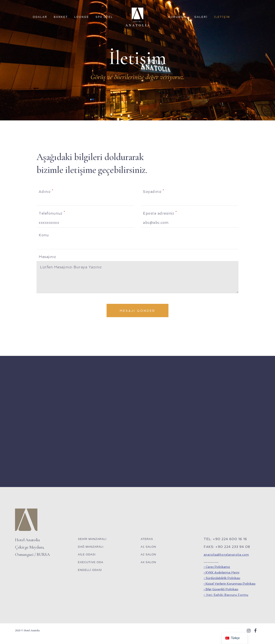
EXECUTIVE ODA (91, 562)
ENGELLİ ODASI (90, 570)
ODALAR (40, 17)
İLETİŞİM (222, 17)
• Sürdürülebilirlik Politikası (222, 578)
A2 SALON (148, 554)
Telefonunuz (52, 213)
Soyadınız (154, 191)
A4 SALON (148, 562)
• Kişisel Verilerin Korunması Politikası (230, 584)
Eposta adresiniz (160, 213)
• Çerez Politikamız (217, 567)
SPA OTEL (104, 17)
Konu (44, 235)
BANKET (61, 17)
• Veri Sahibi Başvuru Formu (226, 595)
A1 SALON (148, 547)
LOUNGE (82, 17)
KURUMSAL (178, 17)
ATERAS (147, 539)
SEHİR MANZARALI (92, 539)
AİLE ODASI (87, 554)
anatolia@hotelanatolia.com (226, 555)
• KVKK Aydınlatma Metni (222, 572)
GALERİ (201, 17)
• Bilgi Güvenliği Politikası (221, 589)
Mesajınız (47, 257)
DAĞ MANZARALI (91, 547)
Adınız (46, 191)
